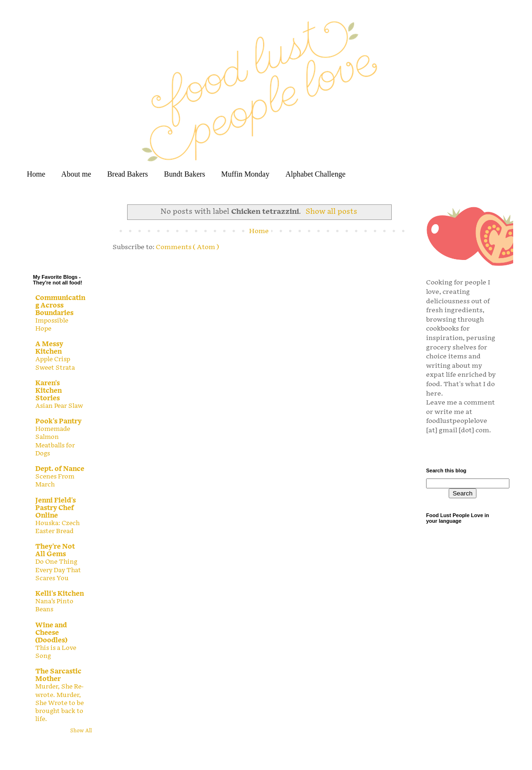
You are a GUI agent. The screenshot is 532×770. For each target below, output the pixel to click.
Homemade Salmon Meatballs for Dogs (55, 441)
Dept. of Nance (60, 469)
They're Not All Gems (55, 550)
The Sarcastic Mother (58, 675)
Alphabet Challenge (315, 174)
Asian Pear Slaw (59, 406)
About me (76, 174)
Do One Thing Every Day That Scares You (58, 570)
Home (36, 174)
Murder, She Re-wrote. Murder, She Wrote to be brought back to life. (60, 703)
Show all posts (331, 212)
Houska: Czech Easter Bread (57, 527)
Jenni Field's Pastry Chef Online (56, 508)
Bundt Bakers (185, 174)
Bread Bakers (128, 174)
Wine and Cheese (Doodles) (51, 633)
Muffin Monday (245, 174)
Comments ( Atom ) (187, 247)
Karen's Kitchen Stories (48, 391)
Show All (81, 731)
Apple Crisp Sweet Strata (55, 363)
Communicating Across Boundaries (60, 305)
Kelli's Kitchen (60, 594)
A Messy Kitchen (49, 348)
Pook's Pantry (58, 421)
